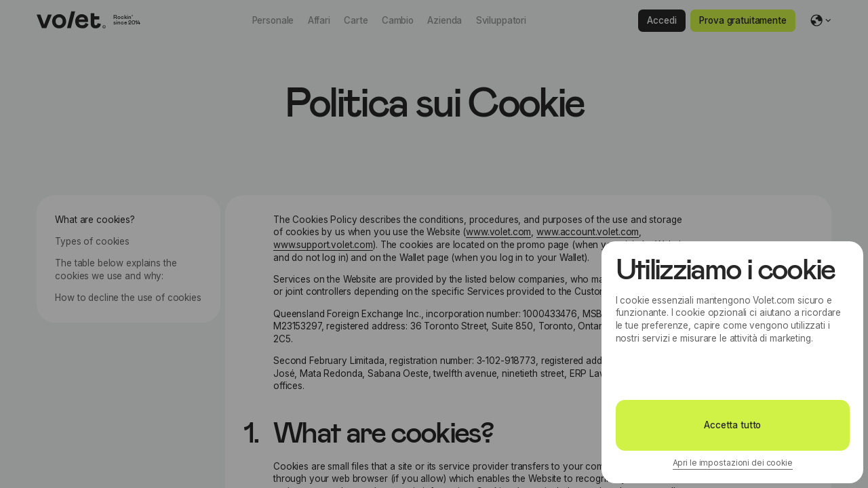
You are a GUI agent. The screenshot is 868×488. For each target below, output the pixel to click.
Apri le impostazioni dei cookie (733, 463)
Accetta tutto (732, 425)
